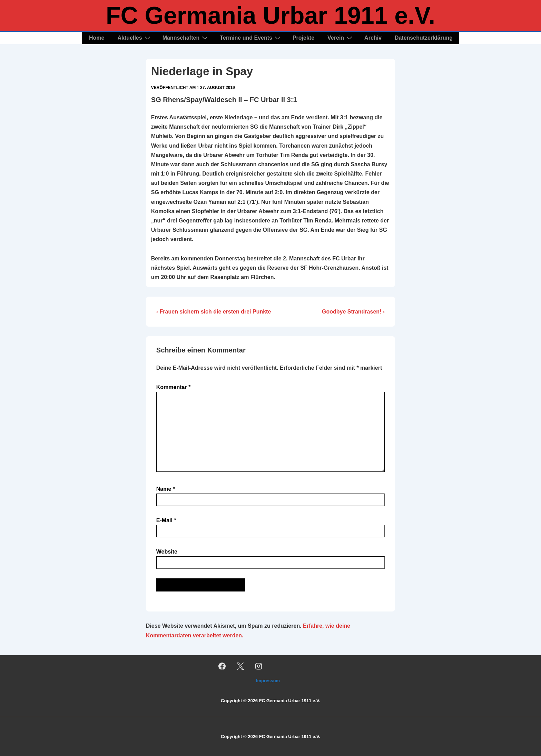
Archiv (373, 38)
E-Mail (164, 520)
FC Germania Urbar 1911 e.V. (271, 16)
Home (97, 38)
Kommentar (174, 387)
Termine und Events (251, 38)
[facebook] (222, 666)
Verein (341, 38)
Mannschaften (186, 38)
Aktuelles (135, 38)
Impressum (268, 681)
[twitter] (240, 666)
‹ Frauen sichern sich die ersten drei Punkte (214, 312)
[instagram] (259, 666)
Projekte (303, 38)
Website (167, 552)
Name (164, 489)
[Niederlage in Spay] (218, 88)
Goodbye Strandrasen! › (353, 312)
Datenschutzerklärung (424, 38)
